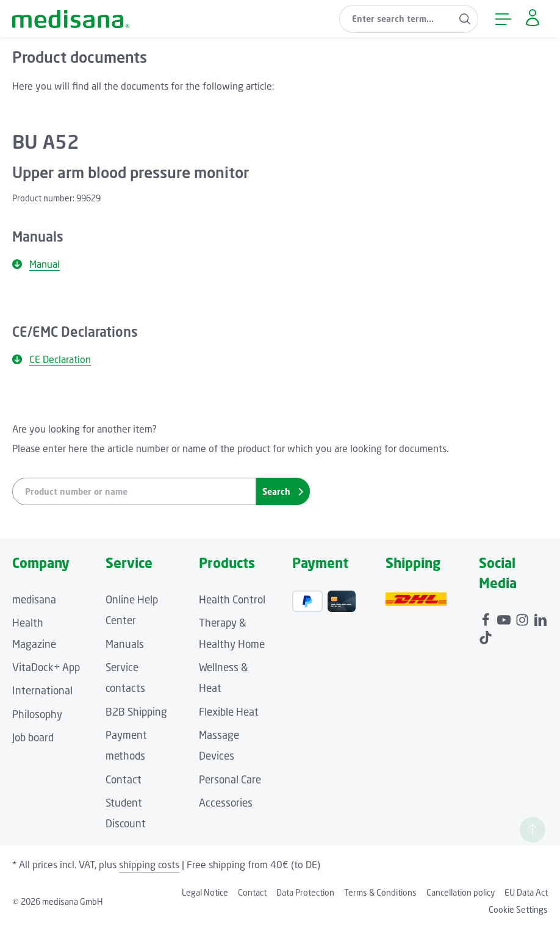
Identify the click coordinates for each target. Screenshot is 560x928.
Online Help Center (132, 610)
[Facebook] (487, 618)
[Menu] (502, 19)
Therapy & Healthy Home (232, 633)
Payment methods (126, 745)
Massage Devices (219, 745)
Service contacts (125, 678)
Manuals (125, 644)
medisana (34, 599)
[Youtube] (505, 618)
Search (283, 491)
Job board (33, 737)
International (42, 690)
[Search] (464, 19)
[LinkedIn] (540, 618)
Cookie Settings (518, 909)
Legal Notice (205, 892)
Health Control (232, 599)
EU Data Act (526, 892)
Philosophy (37, 714)
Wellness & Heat (224, 678)
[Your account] (532, 19)
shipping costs (149, 865)
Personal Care (230, 779)
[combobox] (395, 19)
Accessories (226, 803)
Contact (124, 779)
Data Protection (305, 892)
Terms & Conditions (380, 892)
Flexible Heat (229, 712)
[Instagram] (523, 618)
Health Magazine (34, 633)
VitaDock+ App (46, 667)
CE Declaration (52, 359)
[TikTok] (486, 635)
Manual (36, 264)
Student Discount (126, 813)
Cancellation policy (461, 892)
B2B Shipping (136, 712)
